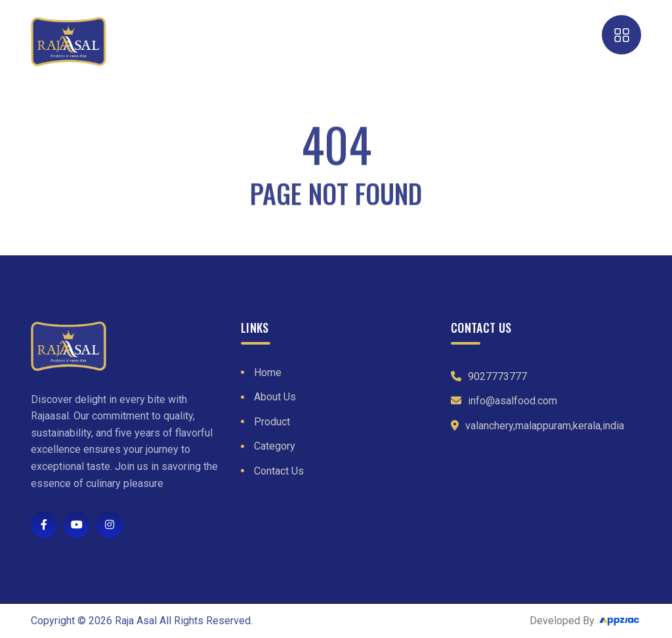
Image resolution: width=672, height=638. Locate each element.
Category (275, 446)
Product (272, 422)
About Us (275, 397)
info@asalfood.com (513, 401)
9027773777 (497, 376)
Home (268, 372)
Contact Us (279, 471)
